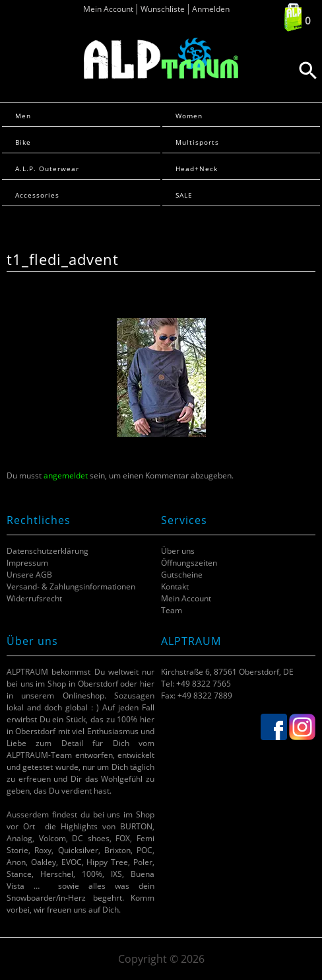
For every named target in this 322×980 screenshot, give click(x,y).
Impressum (27, 563)
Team (172, 610)
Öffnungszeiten (189, 563)
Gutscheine (182, 575)
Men (23, 116)
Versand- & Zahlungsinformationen (71, 586)
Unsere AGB (29, 575)
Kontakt (175, 586)
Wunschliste (163, 9)
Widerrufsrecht (34, 598)
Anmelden (211, 9)
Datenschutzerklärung (48, 551)
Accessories (37, 195)
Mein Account (108, 9)
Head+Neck (197, 169)
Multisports (197, 142)
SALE (184, 195)
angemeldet (66, 475)
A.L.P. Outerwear (47, 169)
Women (189, 116)
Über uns (178, 551)
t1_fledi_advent (63, 259)
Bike (23, 142)
